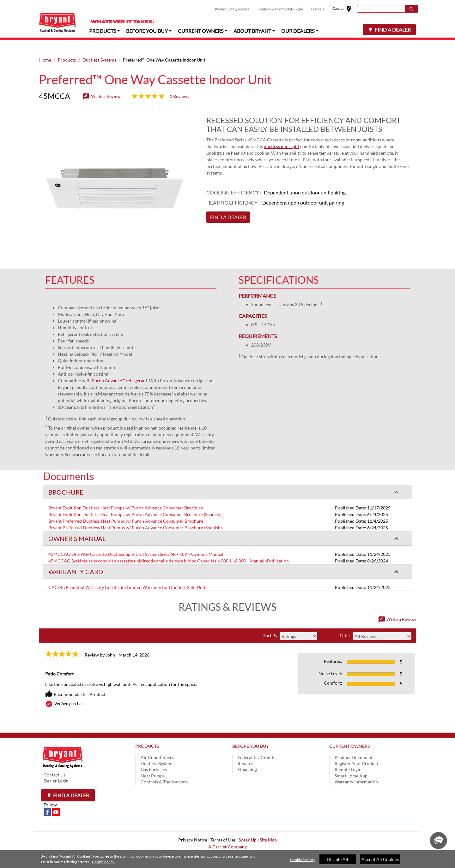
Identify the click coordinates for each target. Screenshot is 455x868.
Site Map (268, 827)
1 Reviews (179, 83)
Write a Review (102, 83)
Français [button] (318, 9)
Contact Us (55, 762)
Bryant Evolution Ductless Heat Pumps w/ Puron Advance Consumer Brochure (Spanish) (135, 502)
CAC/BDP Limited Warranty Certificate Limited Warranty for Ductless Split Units (128, 575)
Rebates (245, 751)
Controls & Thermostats (164, 769)
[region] (227, 859)
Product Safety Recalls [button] (232, 9)
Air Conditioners (157, 745)
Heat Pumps (153, 763)
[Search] (381, 9)
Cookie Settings (303, 860)
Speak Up (248, 827)
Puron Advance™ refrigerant (119, 368)
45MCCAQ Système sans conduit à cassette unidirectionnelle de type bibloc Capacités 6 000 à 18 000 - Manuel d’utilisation (169, 548)
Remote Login (348, 757)
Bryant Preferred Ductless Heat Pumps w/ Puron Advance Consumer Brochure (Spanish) (135, 515)
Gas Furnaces (154, 757)
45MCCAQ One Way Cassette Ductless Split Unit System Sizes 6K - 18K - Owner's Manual (136, 541)
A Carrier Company (227, 834)
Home (45, 47)
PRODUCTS (147, 733)
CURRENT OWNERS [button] (201, 30)
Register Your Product (356, 751)
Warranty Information (356, 769)
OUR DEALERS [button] (298, 30)
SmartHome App (351, 763)
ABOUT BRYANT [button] (252, 30)
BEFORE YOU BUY (251, 733)
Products (67, 47)
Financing (247, 757)
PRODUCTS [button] (103, 30)
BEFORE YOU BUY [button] (147, 30)
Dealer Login (56, 768)
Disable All (337, 859)
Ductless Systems (99, 47)
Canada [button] (345, 9)
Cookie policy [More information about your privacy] (103, 862)
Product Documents (355, 745)
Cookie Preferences (227, 848)
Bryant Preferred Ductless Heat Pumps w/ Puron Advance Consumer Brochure (126, 508)
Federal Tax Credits (256, 745)
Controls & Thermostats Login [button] (280, 9)
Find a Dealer (71, 783)
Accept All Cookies (380, 859)
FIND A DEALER (392, 30)
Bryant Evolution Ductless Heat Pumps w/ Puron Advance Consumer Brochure (126, 495)
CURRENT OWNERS (349, 733)
